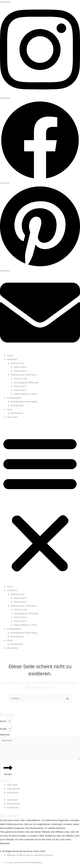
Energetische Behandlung (24, 402)
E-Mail (4, 729)
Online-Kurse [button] (17, 363)
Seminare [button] (12, 359)
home (10, 356)
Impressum (13, 793)
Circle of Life (20, 379)
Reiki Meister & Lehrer (26, 394)
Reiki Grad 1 (20, 367)
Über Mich (12, 417)
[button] (40, 504)
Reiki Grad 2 (20, 371)
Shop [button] (10, 409)
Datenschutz (13, 789)
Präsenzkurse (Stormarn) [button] (24, 375)
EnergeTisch (17, 405)
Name (3, 721)
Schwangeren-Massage (26, 383)
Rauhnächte (17, 413)
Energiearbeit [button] (14, 398)
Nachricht (5, 735)
